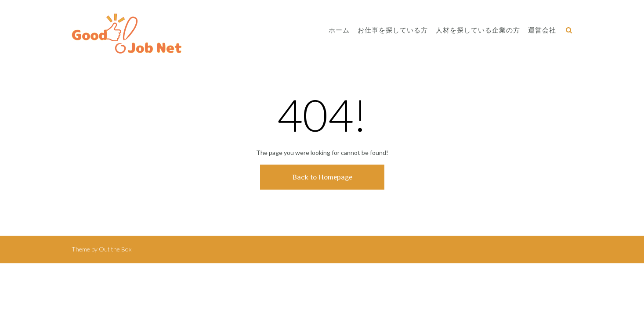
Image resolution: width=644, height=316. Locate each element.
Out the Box (115, 249)
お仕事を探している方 (393, 31)
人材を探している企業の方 (478, 31)
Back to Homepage (322, 177)
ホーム (339, 31)
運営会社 (542, 31)
